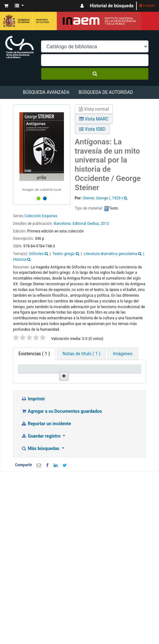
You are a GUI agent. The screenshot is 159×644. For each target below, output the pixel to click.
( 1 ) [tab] (34, 354)
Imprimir (33, 438)
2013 (105, 224)
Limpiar (147, 6)
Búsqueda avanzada (46, 92)
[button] (6, 6)
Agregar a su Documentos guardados (62, 451)
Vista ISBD (92, 129)
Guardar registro (41, 475)
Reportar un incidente (46, 463)
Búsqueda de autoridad (106, 92)
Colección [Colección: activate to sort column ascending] (93, 377)
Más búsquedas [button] (41, 488)
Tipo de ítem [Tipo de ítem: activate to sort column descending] (29, 374)
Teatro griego (64, 254)
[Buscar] (95, 74)
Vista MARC (94, 119)
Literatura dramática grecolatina (111, 254)
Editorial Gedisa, (86, 224)
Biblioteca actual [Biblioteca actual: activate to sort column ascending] (62, 374)
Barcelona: (63, 224)
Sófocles (36, 254)
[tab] (81, 354)
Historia (20, 260)
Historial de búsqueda (112, 6)
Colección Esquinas (41, 216)
